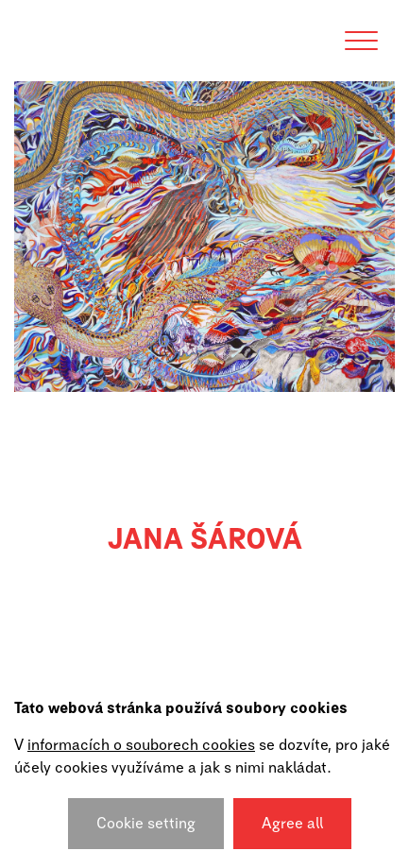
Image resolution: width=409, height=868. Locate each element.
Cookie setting (146, 824)
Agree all (292, 824)
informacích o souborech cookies (141, 745)
